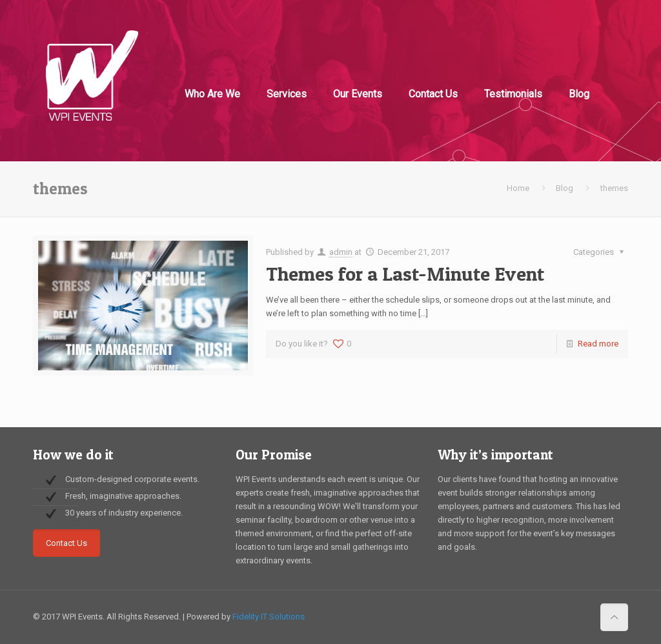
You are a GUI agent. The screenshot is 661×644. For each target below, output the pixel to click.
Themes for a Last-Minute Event (405, 274)
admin (341, 252)
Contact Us (66, 543)
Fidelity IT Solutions (269, 617)
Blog (564, 188)
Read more (598, 344)
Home (518, 188)
